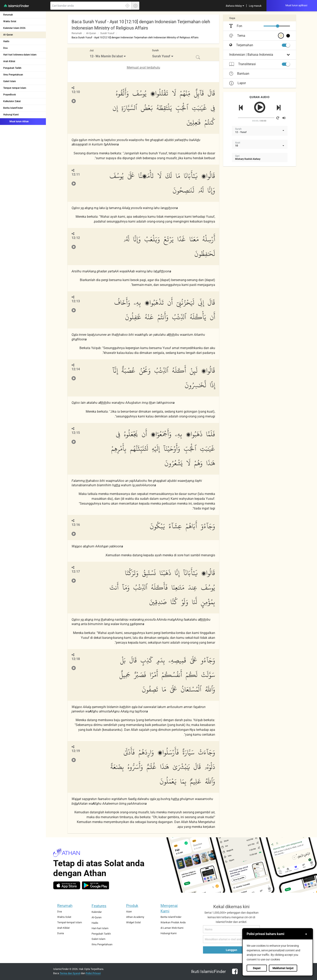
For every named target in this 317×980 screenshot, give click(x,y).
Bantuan (239, 74)
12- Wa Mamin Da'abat (106, 56)
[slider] (278, 26)
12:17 (76, 572)
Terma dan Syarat (70, 973)
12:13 (76, 301)
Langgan (231, 950)
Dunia (61, 933)
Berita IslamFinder (13, 108)
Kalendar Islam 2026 (14, 28)
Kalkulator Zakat (12, 101)
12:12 (76, 238)
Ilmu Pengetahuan (13, 75)
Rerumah (8, 15)
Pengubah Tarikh (12, 68)
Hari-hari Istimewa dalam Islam (20, 55)
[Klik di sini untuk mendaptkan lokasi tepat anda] (127, 6)
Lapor (238, 83)
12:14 (76, 369)
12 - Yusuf (241, 132)
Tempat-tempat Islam (15, 88)
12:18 (76, 659)
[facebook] (234, 974)
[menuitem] (235, 6)
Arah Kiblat (9, 61)
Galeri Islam (10, 81)
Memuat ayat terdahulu (143, 67)
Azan (129, 911)
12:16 (76, 525)
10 (237, 146)
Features (99, 906)
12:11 (76, 174)
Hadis (6, 41)
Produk (132, 906)
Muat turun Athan (16, 121)
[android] (96, 885)
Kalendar (97, 912)
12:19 (76, 751)
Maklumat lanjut (283, 968)
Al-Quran (8, 35)
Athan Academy (135, 917)
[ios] (67, 885)
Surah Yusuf (107, 33)
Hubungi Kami (11, 115)
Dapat (257, 968)
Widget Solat (133, 922)
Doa (5, 48)
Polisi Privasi (93, 973)
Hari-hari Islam (100, 928)
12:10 (76, 92)
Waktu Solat (10, 21)
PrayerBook (10, 95)
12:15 (76, 433)
